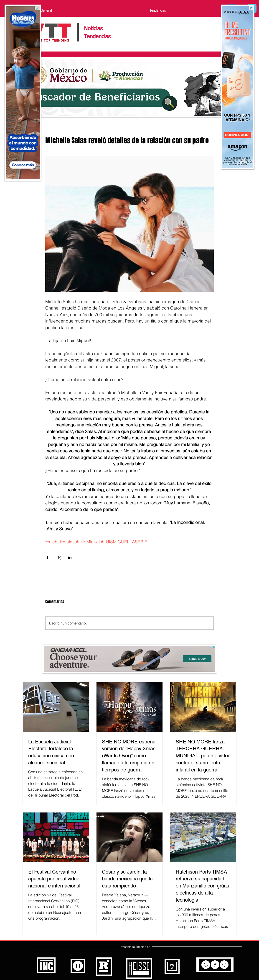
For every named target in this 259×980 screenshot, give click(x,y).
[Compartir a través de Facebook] (47, 557)
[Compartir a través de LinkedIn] (70, 557)
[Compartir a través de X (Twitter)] (59, 557)
